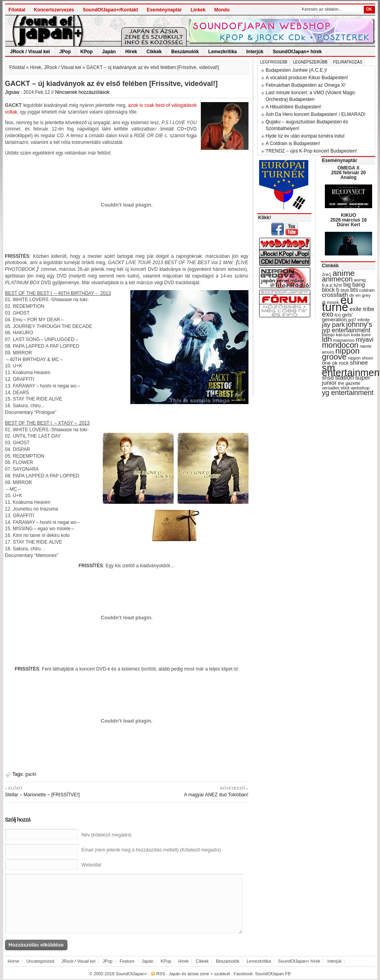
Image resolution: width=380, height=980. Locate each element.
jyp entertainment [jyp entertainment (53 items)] (346, 330)
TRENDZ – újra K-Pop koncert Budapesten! (311, 151)
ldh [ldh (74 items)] (327, 339)
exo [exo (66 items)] (328, 314)
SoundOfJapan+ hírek (297, 52)
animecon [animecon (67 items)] (337, 279)
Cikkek (154, 52)
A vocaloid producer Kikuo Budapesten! (307, 78)
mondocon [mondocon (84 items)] (340, 345)
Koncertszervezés (54, 10)
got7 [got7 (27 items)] (352, 320)
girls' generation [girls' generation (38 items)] (337, 317)
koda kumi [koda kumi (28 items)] (361, 335)
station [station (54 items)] (345, 377)
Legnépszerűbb (310, 62)
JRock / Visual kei (30, 52)
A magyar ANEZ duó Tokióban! (190, 791)
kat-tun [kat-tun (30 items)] (343, 335)
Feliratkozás (348, 62)
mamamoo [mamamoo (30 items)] (344, 340)
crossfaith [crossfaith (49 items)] (335, 295)
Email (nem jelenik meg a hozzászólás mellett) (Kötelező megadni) (151, 850)
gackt (31, 774)
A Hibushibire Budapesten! (294, 107)
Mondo (222, 10)
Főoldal (17, 10)
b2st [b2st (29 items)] (338, 285)
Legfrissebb (274, 62)
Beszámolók (185, 52)
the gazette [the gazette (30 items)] (349, 383)
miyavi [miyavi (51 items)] (364, 340)
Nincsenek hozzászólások (82, 92)
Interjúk (255, 52)
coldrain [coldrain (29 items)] (367, 290)
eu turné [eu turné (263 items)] (338, 303)
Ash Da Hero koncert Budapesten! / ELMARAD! (316, 114)
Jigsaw (12, 92)
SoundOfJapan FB (273, 974)
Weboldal (91, 865)
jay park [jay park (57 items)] (334, 325)
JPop (65, 52)
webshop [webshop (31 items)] (360, 388)
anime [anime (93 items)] (344, 273)
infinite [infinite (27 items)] (364, 320)
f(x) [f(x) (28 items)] (338, 315)
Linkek (198, 10)
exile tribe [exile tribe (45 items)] (362, 309)
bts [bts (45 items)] (354, 290)
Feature (127, 961)
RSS (161, 974)
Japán (109, 52)
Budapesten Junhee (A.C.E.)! (297, 70)
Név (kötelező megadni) (107, 835)
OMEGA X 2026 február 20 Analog (348, 173)
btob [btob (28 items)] (345, 290)
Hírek (131, 52)
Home (14, 961)
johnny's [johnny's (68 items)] (359, 324)
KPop (86, 52)
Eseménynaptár (164, 10)
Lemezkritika (223, 52)
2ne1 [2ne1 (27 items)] (327, 274)
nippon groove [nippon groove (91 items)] (341, 354)
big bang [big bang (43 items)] (354, 285)
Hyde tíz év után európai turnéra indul (305, 136)
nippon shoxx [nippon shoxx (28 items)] (360, 358)
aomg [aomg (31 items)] (360, 280)
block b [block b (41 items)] (331, 290)
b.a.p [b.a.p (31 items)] (327, 285)
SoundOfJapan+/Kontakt (110, 10)
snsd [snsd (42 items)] (328, 378)
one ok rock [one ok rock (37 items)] (336, 363)
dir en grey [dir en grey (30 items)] (360, 295)
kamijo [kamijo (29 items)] (328, 335)
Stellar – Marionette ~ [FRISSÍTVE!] (63, 791)
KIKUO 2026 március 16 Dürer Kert (349, 220)
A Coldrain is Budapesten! (293, 143)
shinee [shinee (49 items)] (359, 362)
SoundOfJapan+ (132, 974)
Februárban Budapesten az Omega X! (306, 85)
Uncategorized (40, 961)
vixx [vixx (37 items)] (345, 388)
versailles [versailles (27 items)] (331, 388)
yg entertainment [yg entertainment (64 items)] (348, 393)
